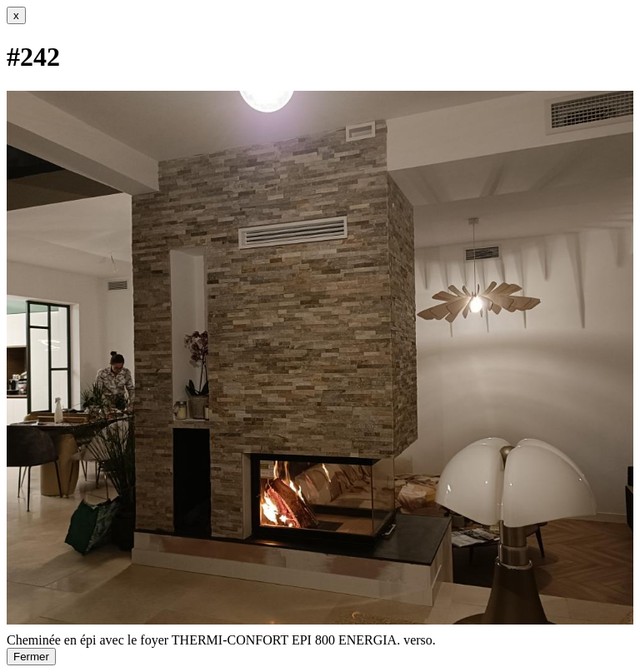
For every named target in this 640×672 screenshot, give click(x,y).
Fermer (31, 657)
